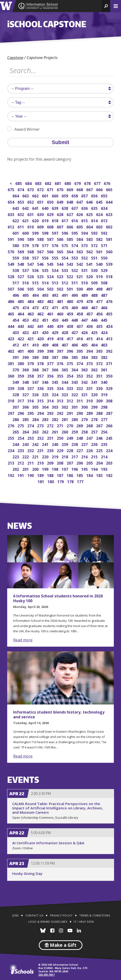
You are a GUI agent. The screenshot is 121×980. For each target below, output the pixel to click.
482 (51, 301)
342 (85, 382)
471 (55, 307)
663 (26, 195)
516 (26, 282)
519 (100, 276)
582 (100, 239)
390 (26, 357)
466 (105, 307)
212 (21, 463)
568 (31, 251)
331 (90, 388)
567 (41, 251)
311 (80, 400)
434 (110, 326)
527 (21, 276)
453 (26, 320)
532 (75, 270)
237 (85, 444)
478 (90, 301)
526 (31, 276)
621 (26, 220)
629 (51, 214)
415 (90, 338)
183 (100, 475)
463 (31, 313)
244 (16, 444)
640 (46, 208)
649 (60, 202)
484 (31, 301)
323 (65, 394)
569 (21, 251)
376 (60, 363)
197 (65, 469)
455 (110, 313)
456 (100, 313)
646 (90, 202)
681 (58, 183)
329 (110, 388)
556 (46, 257)
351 (100, 376)
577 (46, 245)
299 (95, 407)
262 (46, 431)
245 (110, 438)
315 (41, 400)
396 (70, 351)
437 (80, 326)
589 (31, 239)
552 (85, 257)
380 (21, 363)
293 (51, 413)
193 (105, 469)
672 (41, 189)
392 (110, 351)
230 (51, 450)
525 (41, 276)
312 (70, 400)
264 (26, 431)
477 (100, 301)
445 (105, 320)
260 (65, 431)
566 (51, 251)
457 (90, 313)
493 (46, 295)
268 (90, 425)
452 (36, 320)
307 (16, 407)
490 (75, 295)
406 (75, 344)
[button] (106, 6)
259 (75, 431)
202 (16, 469)
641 (36, 208)
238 (75, 444)
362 (95, 369)
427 (75, 332)
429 (55, 332)
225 (100, 450)
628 (60, 214)
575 (65, 245)
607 (60, 226)
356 (51, 376)
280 (75, 419)
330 (100, 388)
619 (46, 220)
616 (75, 220)
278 (95, 419)
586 (60, 239)
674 (21, 189)
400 (31, 351)
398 (51, 351)
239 (65, 444)
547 (31, 264)
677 (98, 183)
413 (110, 338)
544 (60, 264)
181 (41, 481)
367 (46, 369)
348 (26, 382)
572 (95, 245)
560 (110, 251)
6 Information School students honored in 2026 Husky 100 (58, 598)
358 (31, 376)
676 (107, 183)
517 (16, 282)
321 (85, 394)
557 (36, 257)
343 (75, 382)
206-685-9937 (46, 975)
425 (95, 332)
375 (70, 363)
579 (26, 245)
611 (21, 226)
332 (80, 388)
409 (46, 344)
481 (60, 301)
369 (26, 369)
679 (78, 183)
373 (90, 363)
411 (26, 344)
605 (80, 226)
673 (31, 189)
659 (65, 195)
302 (65, 407)
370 (16, 369)
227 (80, 450)
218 (65, 456)
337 (31, 388)
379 (31, 363)
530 (95, 270)
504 (41, 289)
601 (16, 233)
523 (60, 276)
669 (70, 189)
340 (105, 382)
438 (70, 326)
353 (80, 376)
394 (90, 351)
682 (49, 183)
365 (65, 369)
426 (85, 332)
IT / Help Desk (84, 922)
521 (80, 276)
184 (90, 475)
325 (46, 394)
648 (70, 202)
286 (16, 419)
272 (51, 425)
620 (36, 220)
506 (21, 289)
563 (80, 251)
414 (100, 338)
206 (80, 463)
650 (51, 202)
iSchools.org (22, 969)
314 (51, 400)
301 (75, 407)
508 (105, 282)
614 (95, 220)
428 (65, 332)
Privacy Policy (61, 915)
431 (36, 332)
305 (36, 407)
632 (21, 214)
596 (65, 233)
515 (36, 282)
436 (90, 326)
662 (36, 195)
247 (90, 438)
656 (95, 195)
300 (85, 407)
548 (21, 264)
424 (105, 332)
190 (31, 475)
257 (95, 431)
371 (110, 363)
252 (41, 438)
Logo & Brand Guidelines (48, 922)
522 (70, 276)
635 (95, 208)
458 (80, 313)
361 (105, 369)
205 (90, 463)
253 (31, 438)
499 (90, 289)
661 (46, 195)
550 (105, 257)
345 (55, 382)
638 (65, 208)
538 (16, 270)
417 (70, 338)
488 (95, 295)
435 (100, 326)
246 (100, 438)
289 (90, 413)
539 (110, 264)
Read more (23, 640)
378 (41, 363)
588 (41, 239)
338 (21, 388)
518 (110, 276)
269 (80, 425)
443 (21, 326)
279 (85, 419)
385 (75, 357)
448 (75, 320)
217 (75, 456)
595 (75, 233)
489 (85, 295)
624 (100, 214)
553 (75, 257)
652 (31, 202)
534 (55, 270)
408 (55, 344)
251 (51, 438)
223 (16, 456)
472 (46, 307)
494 (36, 295)
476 (110, 301)
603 (100, 226)
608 (51, 226)
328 (16, 394)
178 (71, 481)
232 (31, 450)
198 (55, 469)
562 (90, 251)
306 (26, 407)
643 (16, 208)
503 (51, 289)
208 (60, 463)
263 (36, 431)
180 (51, 481)
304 (46, 407)
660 (55, 195)
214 (105, 456)
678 (88, 183)
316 (31, 400)
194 (95, 469)
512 (65, 282)
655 (105, 195)
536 (36, 270)
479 (80, 301)
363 (85, 369)
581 (110, 239)
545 (51, 264)
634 (105, 208)
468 (85, 307)
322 (75, 394)
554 (65, 257)
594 (85, 233)
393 (100, 351)
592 (105, 233)
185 (80, 475)
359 (21, 376)
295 (31, 413)
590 (21, 239)
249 (70, 438)
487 (105, 295)
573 (85, 245)
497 (110, 289)
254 (21, 438)
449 (65, 320)
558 (26, 257)
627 (70, 214)
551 (95, 257)
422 (21, 338)
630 (41, 214)
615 (85, 220)
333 (70, 388)
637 (75, 208)
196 (75, 469)
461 (51, 313)
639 (55, 208)
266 (110, 425)
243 (26, 444)
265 (16, 431)
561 (100, 251)
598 (46, 233)
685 (19, 183)
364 (75, 369)
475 (16, 307)
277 (105, 419)
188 (51, 475)
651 (41, 202)
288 (100, 413)
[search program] (60, 89)
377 (51, 363)
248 (80, 438)
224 (110, 450)
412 (16, 344)
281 (65, 419)
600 (26, 233)
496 (16, 295)
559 (16, 257)
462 (41, 313)
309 (100, 400)
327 (26, 394)
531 (85, 270)
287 (110, 413)
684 (29, 183)
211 (31, 463)
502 (60, 289)
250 (60, 438)
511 (75, 282)
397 (60, 351)
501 (70, 289)
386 (65, 357)
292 (60, 413)
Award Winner (23, 129)
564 (70, 251)
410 (36, 344)
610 (31, 226)
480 (70, 301)
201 (26, 469)
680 (68, 183)
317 (21, 400)
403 (105, 344)
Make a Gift (61, 945)
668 (80, 189)
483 (41, 301)
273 (41, 425)
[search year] (60, 116)
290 (80, 413)
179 (61, 481)
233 (21, 450)
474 (26, 307)
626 (80, 214)
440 (51, 326)
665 (110, 189)
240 (55, 444)
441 (41, 326)
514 (46, 282)
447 (85, 320)
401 (21, 351)
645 (100, 202)
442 (31, 326)
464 (21, 313)
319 (105, 394)
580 (16, 245)
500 (80, 289)
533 (65, 270)
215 (95, 456)
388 (46, 357)
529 (105, 270)
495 (26, 295)
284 (36, 419)
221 (36, 456)
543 (70, 264)
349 (16, 382)
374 (80, 363)
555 (55, 257)
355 (60, 376)
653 (21, 202)
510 (85, 282)
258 (85, 431)
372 (100, 363)
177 (81, 481)
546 (41, 264)
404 (95, 344)
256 (105, 431)
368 (36, 369)
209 (51, 463)
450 (55, 320)
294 (41, 413)
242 (36, 444)
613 (105, 220)
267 (100, 425)
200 (36, 469)
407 (65, 344)
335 (51, 388)
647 (80, 202)
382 (105, 357)
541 (90, 264)
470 (65, 307)
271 (60, 425)
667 (90, 189)
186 (70, 475)
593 (95, 233)
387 (55, 357)
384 (85, 357)
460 (60, 313)
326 (36, 394)
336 (41, 388)
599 (36, 233)
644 (110, 202)
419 (51, 338)
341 (95, 382)
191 (21, 475)
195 (85, 469)
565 (60, 251)
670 (60, 189)
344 (65, 382)
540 (100, 264)
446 (95, 320)
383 (95, 357)
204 (100, 463)
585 (70, 239)
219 (55, 456)
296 (21, 413)
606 (70, 226)
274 (31, 425)
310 (90, 400)
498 (100, 289)
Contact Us (34, 915)
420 (41, 338)
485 (21, 301)
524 (51, 276)
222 (26, 456)
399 (41, 351)
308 (110, 400)
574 (75, 245)
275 (21, 425)
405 (85, 344)
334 (60, 388)
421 (31, 338)
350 (110, 376)
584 (80, 239)
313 (60, 400)
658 (75, 195)
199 (46, 469)
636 (85, 208)
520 (90, 276)
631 (31, 214)
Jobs (15, 915)
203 (110, 463)
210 (41, 463)
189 (41, 475)
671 (51, 189)
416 (80, 338)
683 (39, 183)
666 (100, 189)
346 (46, 382)
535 (46, 270)
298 (105, 407)
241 (46, 444)
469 (75, 307)
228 (70, 450)
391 (16, 357)
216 (85, 456)
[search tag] (60, 102)
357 (41, 376)
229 (60, 450)
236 (95, 444)
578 (36, 245)
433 (16, 332)
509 (95, 282)
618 (55, 220)
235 (105, 444)
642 (26, 208)
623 (110, 214)
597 (55, 233)
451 (46, 320)
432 (26, 332)
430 (46, 332)
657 (85, 195)
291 (70, 413)
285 (26, 419)
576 (55, 245)
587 (51, 239)
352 (90, 376)
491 (65, 295)
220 (46, 456)
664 (16, 195)
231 (41, 450)
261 (55, 431)
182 (110, 475)
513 (55, 282)
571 (105, 245)
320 (95, 394)
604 (90, 226)
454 (16, 320)
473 (36, 307)
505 (31, 289)
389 (36, 357)
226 (90, 450)
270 (70, 425)
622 (16, 220)
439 (60, 326)
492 (55, 295)
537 (26, 270)
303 (55, 407)
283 (46, 419)
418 (60, 338)
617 (65, 220)
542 (80, 264)
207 (70, 463)
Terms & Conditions (95, 915)
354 (70, 376)
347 (36, 382)
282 (55, 419)
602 (110, 226)
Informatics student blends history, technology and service (59, 715)
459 (70, 313)
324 (55, 394)
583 (90, 239)
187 (60, 475)
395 (80, 351)
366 (55, 369)
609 (41, 226)
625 (90, 214)
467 (95, 307)
